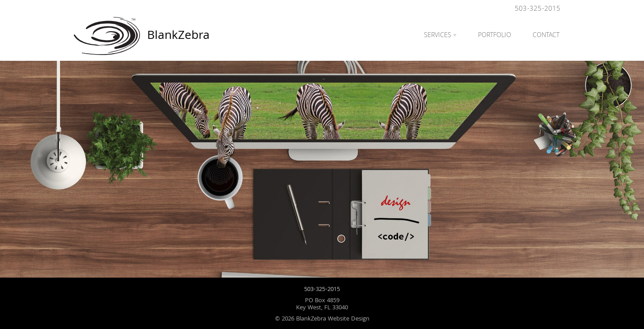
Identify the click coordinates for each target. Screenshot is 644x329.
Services (438, 36)
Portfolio (495, 36)
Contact (546, 36)
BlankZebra (109, 36)
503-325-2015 (538, 9)
